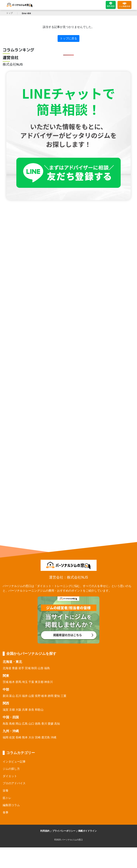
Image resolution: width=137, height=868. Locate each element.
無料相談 (111, 5)
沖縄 (53, 737)
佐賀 (12, 737)
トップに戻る (68, 38)
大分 (31, 737)
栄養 (6, 791)
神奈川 (48, 682)
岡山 (18, 724)
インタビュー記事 (14, 762)
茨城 (6, 682)
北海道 (7, 668)
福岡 (6, 737)
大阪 (18, 710)
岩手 (21, 668)
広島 (25, 724)
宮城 (28, 668)
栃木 (12, 682)
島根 (12, 724)
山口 (31, 724)
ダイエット (10, 776)
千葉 (31, 682)
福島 (47, 668)
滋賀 (6, 710)
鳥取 (6, 724)
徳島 (38, 724)
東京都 (39, 682)
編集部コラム (11, 805)
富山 (12, 696)
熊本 (25, 737)
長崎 (18, 737)
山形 (41, 668)
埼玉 (25, 682)
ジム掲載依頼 (124, 5)
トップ (9, 13)
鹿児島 (46, 737)
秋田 (34, 668)
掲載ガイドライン (87, 831)
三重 (63, 696)
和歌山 (39, 710)
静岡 (51, 696)
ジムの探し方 (11, 769)
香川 (44, 724)
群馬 (18, 682)
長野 (38, 696)
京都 (12, 710)
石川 (18, 696)
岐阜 (44, 696)
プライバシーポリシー (64, 831)
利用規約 (45, 831)
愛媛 (51, 724)
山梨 (31, 696)
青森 (15, 668)
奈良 (31, 710)
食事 (6, 812)
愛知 (57, 696)
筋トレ (7, 798)
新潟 (6, 696)
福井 (25, 696)
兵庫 (25, 710)
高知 (57, 724)
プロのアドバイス (14, 783)
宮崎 (38, 737)
